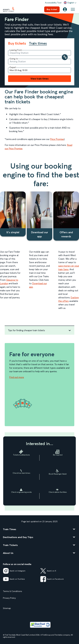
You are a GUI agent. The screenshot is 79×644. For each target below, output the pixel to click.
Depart (13, 67)
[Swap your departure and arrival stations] (65, 57)
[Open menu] (73, 9)
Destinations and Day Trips (18, 537)
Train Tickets (10, 545)
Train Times (10, 529)
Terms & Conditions (12, 591)
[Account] (65, 9)
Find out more (17, 377)
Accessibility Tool (53, 3)
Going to (14, 59)
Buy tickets (17, 43)
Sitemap (7, 608)
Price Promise (57, 139)
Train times (38, 44)
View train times (40, 79)
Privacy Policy (9, 598)
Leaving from (16, 50)
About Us (8, 553)
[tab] (19, 44)
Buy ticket (52, 9)
